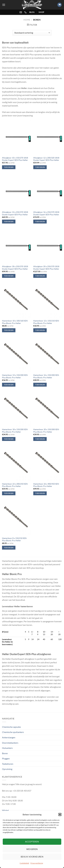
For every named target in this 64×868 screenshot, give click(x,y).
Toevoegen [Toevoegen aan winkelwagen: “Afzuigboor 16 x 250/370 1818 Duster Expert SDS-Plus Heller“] (40, 221)
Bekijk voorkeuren (32, 857)
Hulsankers (7, 748)
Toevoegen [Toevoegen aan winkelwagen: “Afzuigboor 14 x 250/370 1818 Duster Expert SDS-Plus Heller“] (9, 221)
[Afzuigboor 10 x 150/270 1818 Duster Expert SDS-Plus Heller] (16, 138)
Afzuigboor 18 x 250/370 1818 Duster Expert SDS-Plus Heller (15, 268)
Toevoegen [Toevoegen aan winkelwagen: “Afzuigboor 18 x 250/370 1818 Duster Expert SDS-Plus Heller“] (9, 276)
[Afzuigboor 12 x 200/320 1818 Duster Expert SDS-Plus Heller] (48, 138)
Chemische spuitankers (13, 732)
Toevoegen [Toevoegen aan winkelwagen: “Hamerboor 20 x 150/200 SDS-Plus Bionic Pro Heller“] (40, 439)
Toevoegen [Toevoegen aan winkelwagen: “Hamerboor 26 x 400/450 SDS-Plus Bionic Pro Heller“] (40, 493)
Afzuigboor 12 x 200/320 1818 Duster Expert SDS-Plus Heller (46, 159)
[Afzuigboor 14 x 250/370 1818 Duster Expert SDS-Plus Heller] (16, 192)
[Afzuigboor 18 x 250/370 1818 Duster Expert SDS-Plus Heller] (16, 246)
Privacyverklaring (37, 863)
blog (32, 12)
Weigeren (32, 849)
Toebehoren (8, 764)
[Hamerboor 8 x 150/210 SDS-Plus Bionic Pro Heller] (16, 518)
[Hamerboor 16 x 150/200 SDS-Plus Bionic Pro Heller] (48, 355)
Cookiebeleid (24, 863)
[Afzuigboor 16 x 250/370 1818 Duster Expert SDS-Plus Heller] (48, 192)
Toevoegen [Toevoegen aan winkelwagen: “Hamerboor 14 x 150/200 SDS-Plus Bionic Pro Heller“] (9, 385)
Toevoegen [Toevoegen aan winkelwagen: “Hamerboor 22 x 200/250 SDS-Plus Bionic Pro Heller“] (9, 493)
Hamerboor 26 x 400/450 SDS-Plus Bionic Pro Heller (46, 485)
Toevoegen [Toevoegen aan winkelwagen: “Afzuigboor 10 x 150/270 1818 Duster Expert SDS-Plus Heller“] (9, 167)
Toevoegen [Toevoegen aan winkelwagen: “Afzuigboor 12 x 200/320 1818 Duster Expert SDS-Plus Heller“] (40, 167)
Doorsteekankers (10, 743)
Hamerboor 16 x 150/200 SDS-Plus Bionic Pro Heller (46, 376)
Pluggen (6, 758)
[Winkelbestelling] (32, 33)
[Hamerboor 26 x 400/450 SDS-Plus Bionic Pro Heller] (48, 464)
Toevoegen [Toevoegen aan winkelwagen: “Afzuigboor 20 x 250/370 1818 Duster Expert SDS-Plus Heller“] (40, 276)
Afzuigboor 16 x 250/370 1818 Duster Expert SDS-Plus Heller (46, 213)
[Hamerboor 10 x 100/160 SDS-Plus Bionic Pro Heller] (16, 301)
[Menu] (4, 5)
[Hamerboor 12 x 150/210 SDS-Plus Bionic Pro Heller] (48, 301)
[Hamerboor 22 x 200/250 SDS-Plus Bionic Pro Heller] (16, 464)
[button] (60, 814)
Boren (5, 753)
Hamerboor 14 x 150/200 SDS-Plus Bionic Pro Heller (15, 376)
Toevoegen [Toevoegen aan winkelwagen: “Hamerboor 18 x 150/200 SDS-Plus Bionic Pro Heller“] (9, 439)
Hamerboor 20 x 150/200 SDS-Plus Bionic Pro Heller (46, 431)
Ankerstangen (9, 737)
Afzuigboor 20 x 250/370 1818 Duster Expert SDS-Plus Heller (46, 268)
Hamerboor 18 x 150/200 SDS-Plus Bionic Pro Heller (15, 431)
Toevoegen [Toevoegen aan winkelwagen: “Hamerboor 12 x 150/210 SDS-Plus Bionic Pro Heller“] (40, 330)
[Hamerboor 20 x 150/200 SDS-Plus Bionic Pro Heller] (48, 409)
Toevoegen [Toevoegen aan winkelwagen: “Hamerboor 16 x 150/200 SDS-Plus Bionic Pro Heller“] (40, 385)
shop (41, 12)
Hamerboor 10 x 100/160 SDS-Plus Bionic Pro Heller (15, 322)
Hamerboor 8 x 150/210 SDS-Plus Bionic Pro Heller (15, 539)
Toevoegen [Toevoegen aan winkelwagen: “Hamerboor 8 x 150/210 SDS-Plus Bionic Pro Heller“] (9, 548)
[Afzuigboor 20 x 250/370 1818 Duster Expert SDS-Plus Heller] (48, 246)
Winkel (5, 810)
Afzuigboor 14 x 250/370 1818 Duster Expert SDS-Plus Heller (15, 213)
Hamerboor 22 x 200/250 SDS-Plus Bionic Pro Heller (15, 485)
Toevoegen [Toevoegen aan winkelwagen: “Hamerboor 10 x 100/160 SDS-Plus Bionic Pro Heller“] (9, 330)
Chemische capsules (11, 727)
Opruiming (7, 769)
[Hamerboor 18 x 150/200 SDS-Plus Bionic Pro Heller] (16, 409)
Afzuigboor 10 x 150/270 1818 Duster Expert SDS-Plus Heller (15, 159)
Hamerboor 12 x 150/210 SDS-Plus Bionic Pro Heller (46, 322)
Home (27, 20)
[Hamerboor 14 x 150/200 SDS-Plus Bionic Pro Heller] (16, 355)
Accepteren (32, 842)
